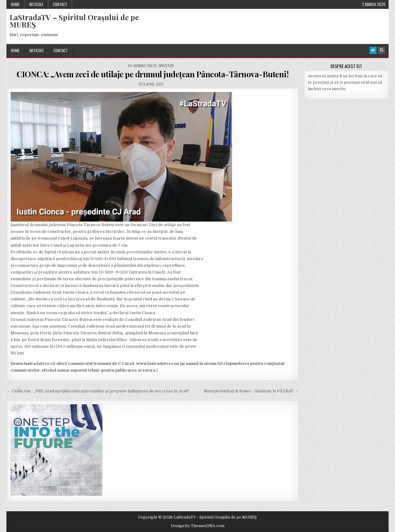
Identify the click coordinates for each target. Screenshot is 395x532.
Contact (60, 4)
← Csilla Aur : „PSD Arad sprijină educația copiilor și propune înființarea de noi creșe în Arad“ (98, 391)
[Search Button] (382, 50)
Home (15, 4)
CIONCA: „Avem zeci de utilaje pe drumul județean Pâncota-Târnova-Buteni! (153, 74)
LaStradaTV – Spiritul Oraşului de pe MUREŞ (74, 21)
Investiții (166, 66)
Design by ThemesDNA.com (198, 526)
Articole (36, 4)
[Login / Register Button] (373, 50)
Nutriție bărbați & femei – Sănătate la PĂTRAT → (251, 391)
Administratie (145, 66)
